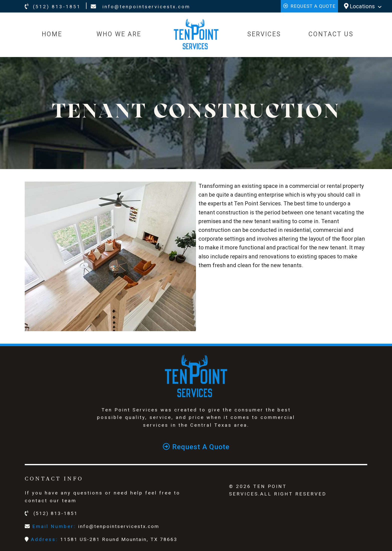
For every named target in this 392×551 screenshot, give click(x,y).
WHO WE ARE (119, 34)
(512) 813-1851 (53, 7)
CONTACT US (331, 34)
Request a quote (309, 6)
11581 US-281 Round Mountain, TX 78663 (119, 539)
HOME (52, 34)
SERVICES (264, 34)
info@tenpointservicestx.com (140, 7)
